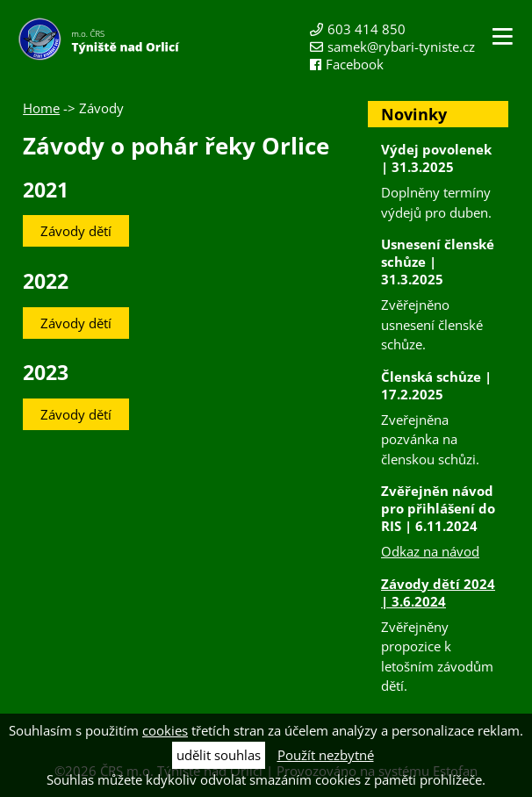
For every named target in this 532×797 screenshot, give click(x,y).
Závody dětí (76, 231)
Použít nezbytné (326, 755)
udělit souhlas (219, 755)
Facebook (355, 64)
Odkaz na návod (430, 551)
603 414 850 (367, 29)
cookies (165, 730)
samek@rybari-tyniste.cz (401, 47)
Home (41, 108)
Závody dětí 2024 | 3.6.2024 (438, 592)
